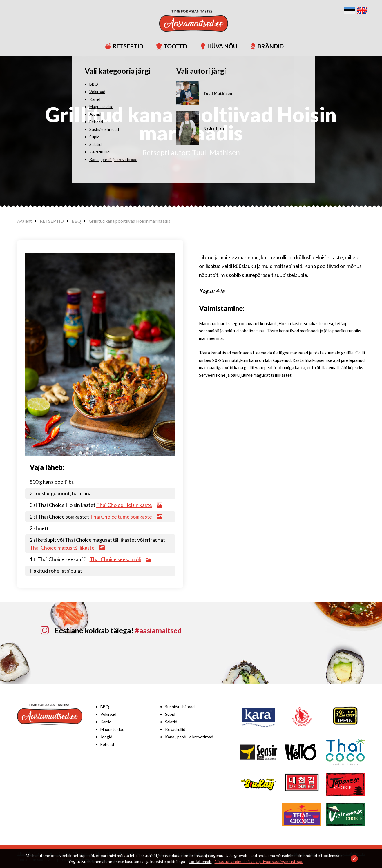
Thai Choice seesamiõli (115, 559)
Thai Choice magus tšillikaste (62, 548)
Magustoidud (112, 729)
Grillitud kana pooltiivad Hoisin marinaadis (130, 221)
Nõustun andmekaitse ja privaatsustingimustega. (259, 861)
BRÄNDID (264, 46)
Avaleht (25, 221)
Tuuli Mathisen (216, 152)
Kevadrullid (175, 729)
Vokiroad (108, 714)
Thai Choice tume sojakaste (121, 517)
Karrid (106, 722)
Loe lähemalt (200, 861)
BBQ (76, 221)
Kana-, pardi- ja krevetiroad (189, 737)
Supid (170, 714)
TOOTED (169, 46)
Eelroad (107, 744)
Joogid (106, 737)
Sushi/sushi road (180, 707)
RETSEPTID (122, 46)
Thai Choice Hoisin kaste (124, 505)
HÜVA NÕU (216, 46)
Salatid (171, 722)
